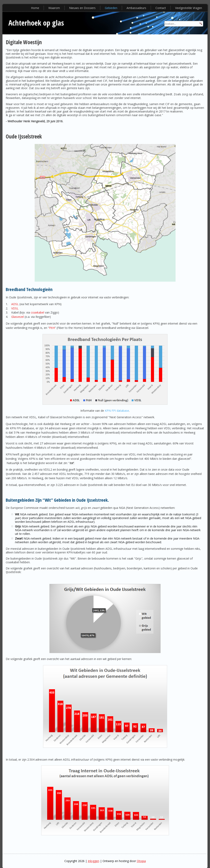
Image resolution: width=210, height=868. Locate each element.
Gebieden (111, 8)
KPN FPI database (117, 411)
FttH (52, 328)
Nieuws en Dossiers (82, 8)
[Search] (184, 24)
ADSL (15, 304)
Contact (161, 8)
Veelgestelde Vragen (189, 8)
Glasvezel (18, 317)
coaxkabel (37, 312)
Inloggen (94, 861)
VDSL (15, 308)
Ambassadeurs (136, 8)
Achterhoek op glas (36, 23)
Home (35, 8)
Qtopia (141, 861)
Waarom (54, 8)
